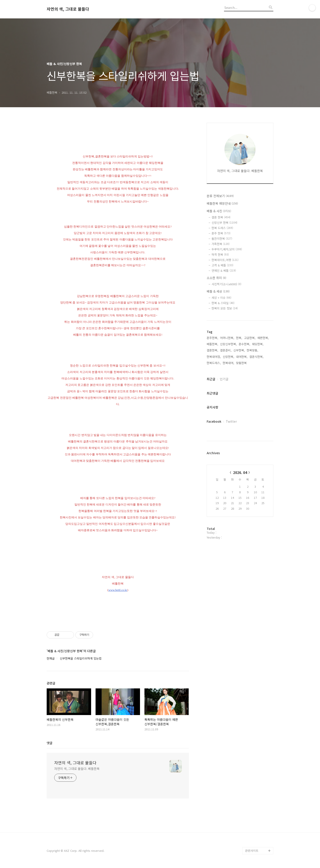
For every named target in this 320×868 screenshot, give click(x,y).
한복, (239, 338)
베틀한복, (212, 344)
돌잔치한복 (222, 239)
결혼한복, (212, 350)
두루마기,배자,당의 (227, 249)
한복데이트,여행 (225, 260)
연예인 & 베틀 (224, 271)
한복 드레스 (222, 228)
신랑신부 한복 (224, 223)
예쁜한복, (263, 338)
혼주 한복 (221, 233)
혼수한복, (244, 344)
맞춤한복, (242, 363)
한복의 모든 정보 (225, 308)
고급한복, (250, 338)
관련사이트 (252, 851)
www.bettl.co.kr (118, 590)
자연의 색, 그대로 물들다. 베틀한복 (77, 769)
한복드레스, (214, 363)
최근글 (211, 379)
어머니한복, (227, 338)
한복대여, (228, 363)
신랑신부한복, (228, 344)
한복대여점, (214, 357)
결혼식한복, (256, 357)
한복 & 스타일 (223, 303)
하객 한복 (220, 255)
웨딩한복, (258, 344)
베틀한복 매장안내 (222, 203)
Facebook (214, 421)
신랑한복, (228, 357)
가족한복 (221, 244)
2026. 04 (240, 473)
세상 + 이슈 (221, 298)
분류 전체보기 (220, 196)
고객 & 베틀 (222, 265)
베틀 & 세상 (218, 291)
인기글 (224, 379)
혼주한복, (212, 338)
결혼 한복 (221, 217)
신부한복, (239, 350)
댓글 (50, 743)
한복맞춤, (252, 350)
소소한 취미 (216, 278)
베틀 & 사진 (219, 211)
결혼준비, (226, 350)
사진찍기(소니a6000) (226, 284)
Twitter (231, 421)
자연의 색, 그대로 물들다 (68, 9)
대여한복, (242, 357)
